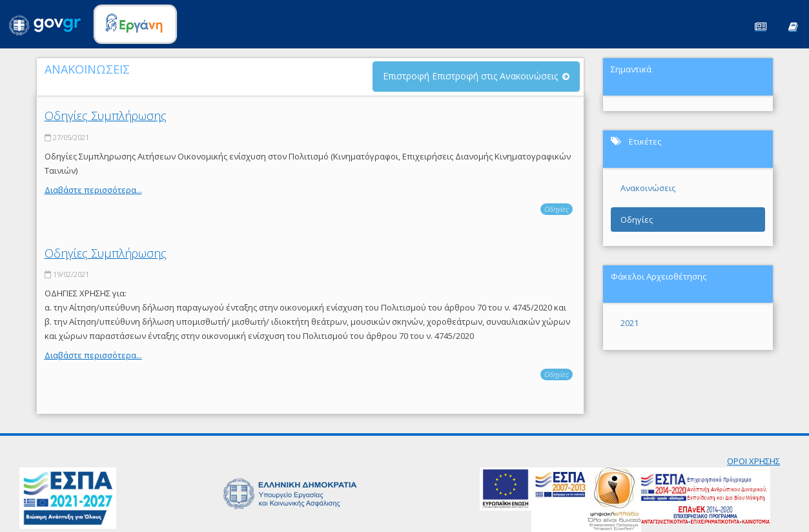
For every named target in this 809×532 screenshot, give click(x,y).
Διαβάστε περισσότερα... (93, 190)
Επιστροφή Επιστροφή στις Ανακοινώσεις (470, 76)
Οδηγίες (557, 209)
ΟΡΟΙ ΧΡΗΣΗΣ (753, 461)
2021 (630, 323)
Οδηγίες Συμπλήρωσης (106, 116)
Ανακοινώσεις (648, 188)
